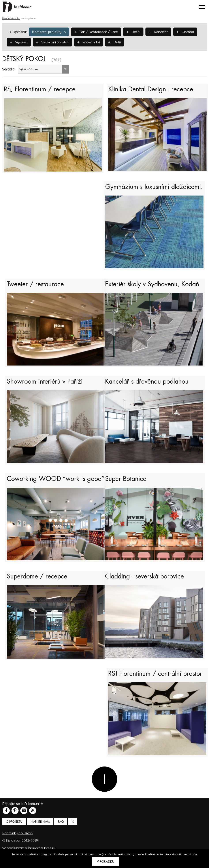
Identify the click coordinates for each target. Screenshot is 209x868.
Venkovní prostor (54, 42)
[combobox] (43, 69)
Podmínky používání (19, 848)
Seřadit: (8, 69)
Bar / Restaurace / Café (98, 31)
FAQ (61, 837)
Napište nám (40, 837)
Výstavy (19, 42)
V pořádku (106, 862)
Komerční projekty (49, 31)
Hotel (136, 31)
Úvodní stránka (11, 18)
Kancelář (161, 31)
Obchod (189, 31)
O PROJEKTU (14, 837)
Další (118, 42)
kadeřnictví (91, 42)
